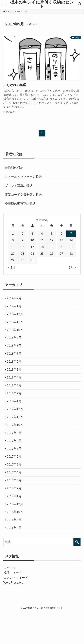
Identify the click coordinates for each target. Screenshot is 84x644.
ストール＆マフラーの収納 (23, 177)
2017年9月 (15, 451)
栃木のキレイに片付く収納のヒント (42, 4)
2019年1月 (15, 308)
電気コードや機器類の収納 (23, 195)
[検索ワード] (42, 573)
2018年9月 (15, 344)
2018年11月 (16, 326)
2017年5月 (15, 487)
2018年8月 (15, 353)
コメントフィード (16, 609)
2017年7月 (15, 469)
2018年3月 (15, 397)
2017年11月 (16, 433)
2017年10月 (16, 442)
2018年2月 (15, 406)
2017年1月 (15, 523)
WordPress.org (14, 614)
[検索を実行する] (77, 573)
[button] (80, 4)
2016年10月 (16, 541)
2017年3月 (15, 505)
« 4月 (12, 268)
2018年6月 (15, 370)
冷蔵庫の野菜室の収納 (20, 204)
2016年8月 (15, 559)
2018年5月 (15, 379)
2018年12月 (16, 317)
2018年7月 (15, 362)
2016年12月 (16, 532)
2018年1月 (15, 415)
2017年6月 (15, 478)
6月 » (72, 268)
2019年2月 (15, 299)
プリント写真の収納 (19, 186)
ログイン (10, 599)
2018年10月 (16, 335)
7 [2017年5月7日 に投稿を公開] (71, 234)
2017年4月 (15, 496)
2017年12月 (16, 424)
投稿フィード (13, 604)
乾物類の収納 (14, 168)
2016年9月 (15, 550)
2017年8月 (15, 460)
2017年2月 (15, 514)
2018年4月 (15, 388)
